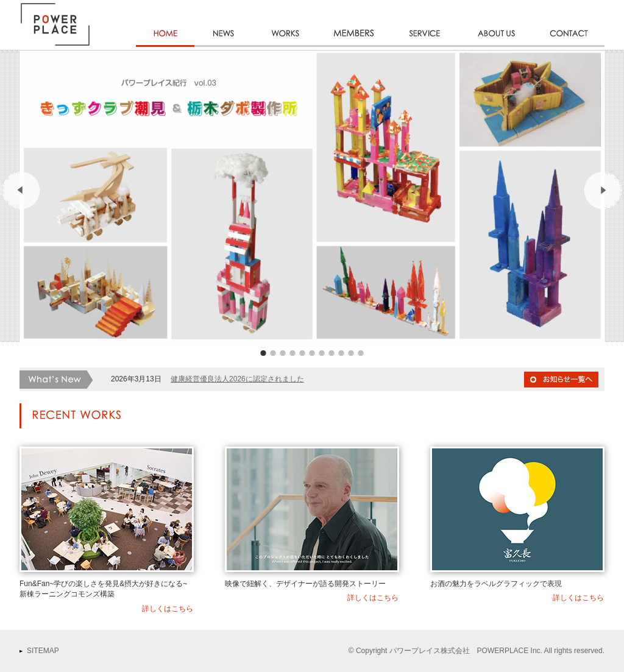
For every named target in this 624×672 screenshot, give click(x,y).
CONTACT (569, 47)
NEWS (224, 47)
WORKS (285, 47)
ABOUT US (496, 47)
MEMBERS (354, 47)
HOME (165, 47)
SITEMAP (43, 651)
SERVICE (425, 47)
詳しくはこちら (168, 609)
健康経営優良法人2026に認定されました (237, 379)
